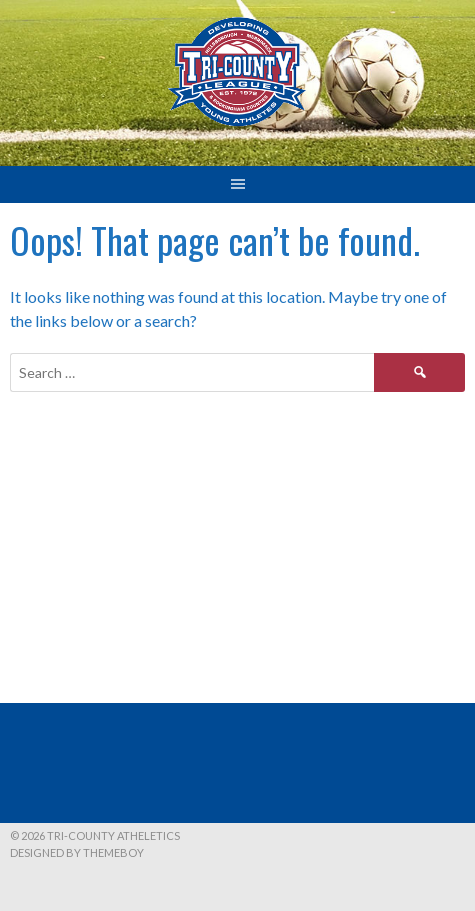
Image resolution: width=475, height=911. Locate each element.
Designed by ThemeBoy (77, 852)
